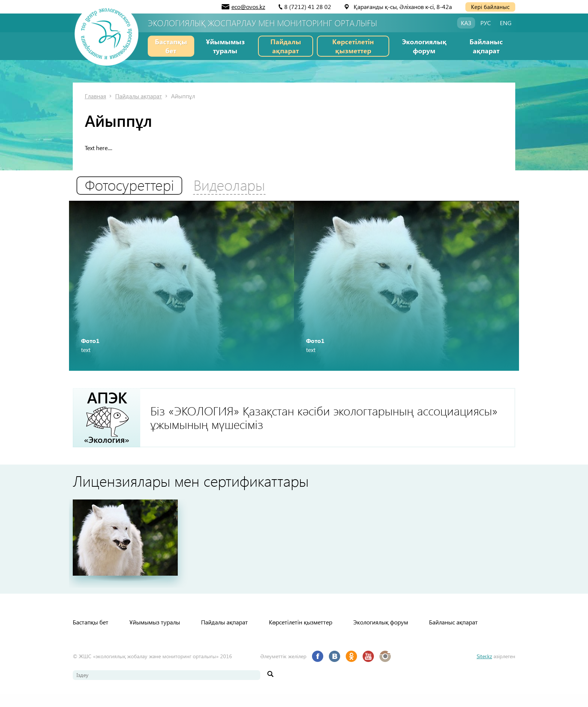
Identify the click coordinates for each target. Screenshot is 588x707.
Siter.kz (484, 669)
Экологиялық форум (424, 46)
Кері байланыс (490, 7)
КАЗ (466, 23)
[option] (181, 291)
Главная (95, 96)
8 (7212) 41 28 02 (308, 7)
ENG (506, 23)
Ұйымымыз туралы (225, 46)
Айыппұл (183, 96)
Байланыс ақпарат (486, 46)
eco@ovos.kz (248, 7)
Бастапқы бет (171, 46)
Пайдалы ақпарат (286, 46)
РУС (486, 23)
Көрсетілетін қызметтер (353, 46)
